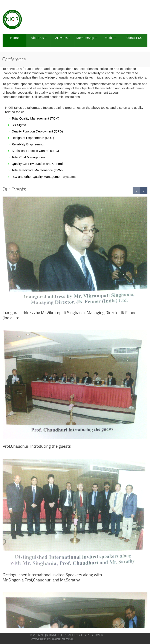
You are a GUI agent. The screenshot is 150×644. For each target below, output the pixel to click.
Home (14, 38)
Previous (136, 191)
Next (144, 191)
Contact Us (134, 38)
